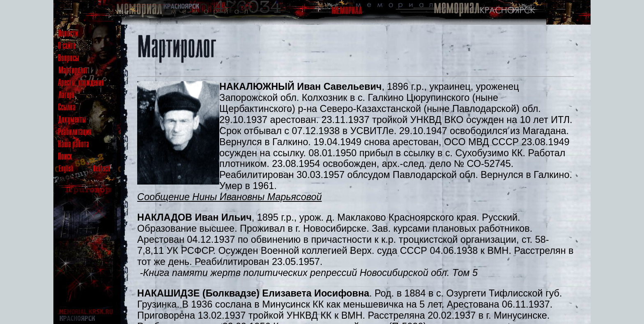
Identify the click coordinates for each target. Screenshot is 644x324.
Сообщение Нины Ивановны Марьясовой (229, 197)
